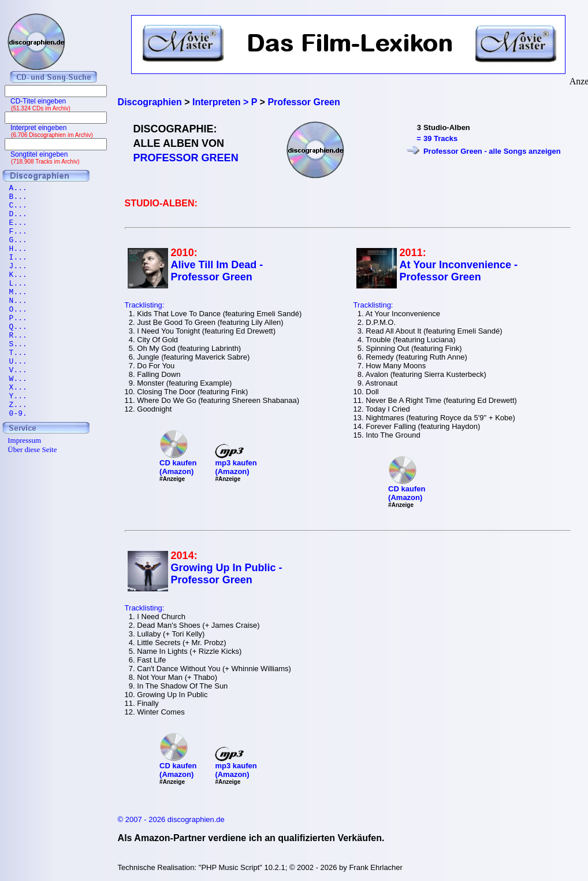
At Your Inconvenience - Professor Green (459, 271)
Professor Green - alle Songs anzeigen (492, 151)
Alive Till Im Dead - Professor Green (217, 271)
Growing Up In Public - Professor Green (227, 574)
